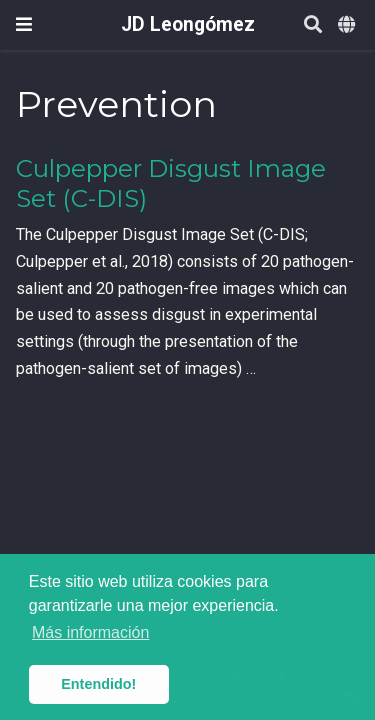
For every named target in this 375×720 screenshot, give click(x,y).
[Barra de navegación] (24, 24)
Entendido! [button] (98, 684)
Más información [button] (90, 632)
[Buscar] (313, 25)
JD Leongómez (188, 24)
